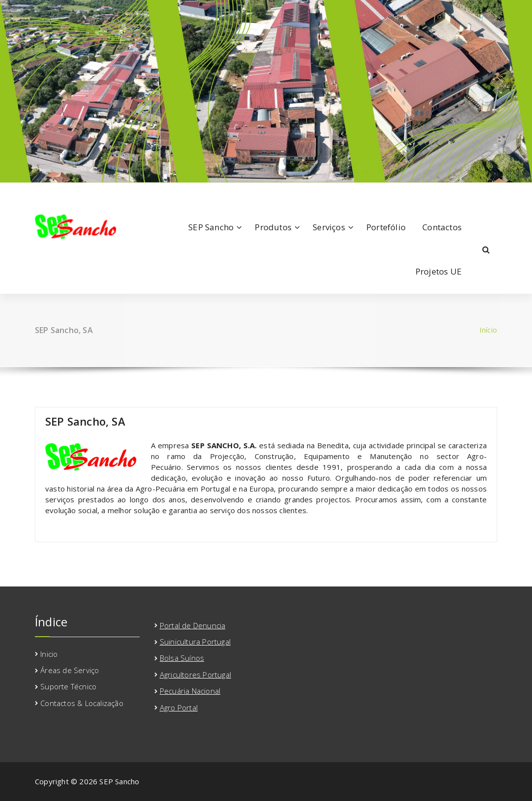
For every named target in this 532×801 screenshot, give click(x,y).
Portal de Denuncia (193, 625)
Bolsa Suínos (182, 658)
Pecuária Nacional (190, 691)
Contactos (442, 227)
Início (488, 330)
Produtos (273, 227)
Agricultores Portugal (195, 675)
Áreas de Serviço (70, 670)
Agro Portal (179, 708)
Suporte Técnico (68, 686)
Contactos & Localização (82, 703)
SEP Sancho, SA (85, 421)
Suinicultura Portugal (195, 642)
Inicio (49, 654)
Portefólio (386, 227)
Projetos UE (439, 271)
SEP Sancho (211, 227)
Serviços (329, 227)
